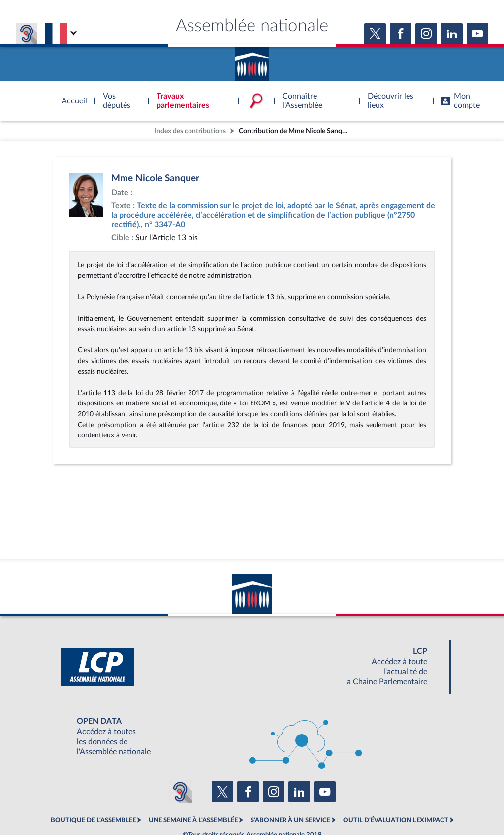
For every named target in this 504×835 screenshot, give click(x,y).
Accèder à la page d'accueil (252, 61)
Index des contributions (190, 131)
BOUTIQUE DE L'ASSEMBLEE (93, 820)
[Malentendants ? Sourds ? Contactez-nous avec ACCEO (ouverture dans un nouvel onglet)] (180, 792)
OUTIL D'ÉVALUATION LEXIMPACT (396, 820)
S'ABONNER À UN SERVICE (290, 820)
